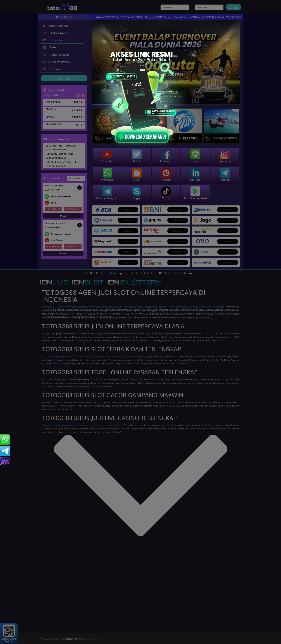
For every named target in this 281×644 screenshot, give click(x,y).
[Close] (190, 43)
